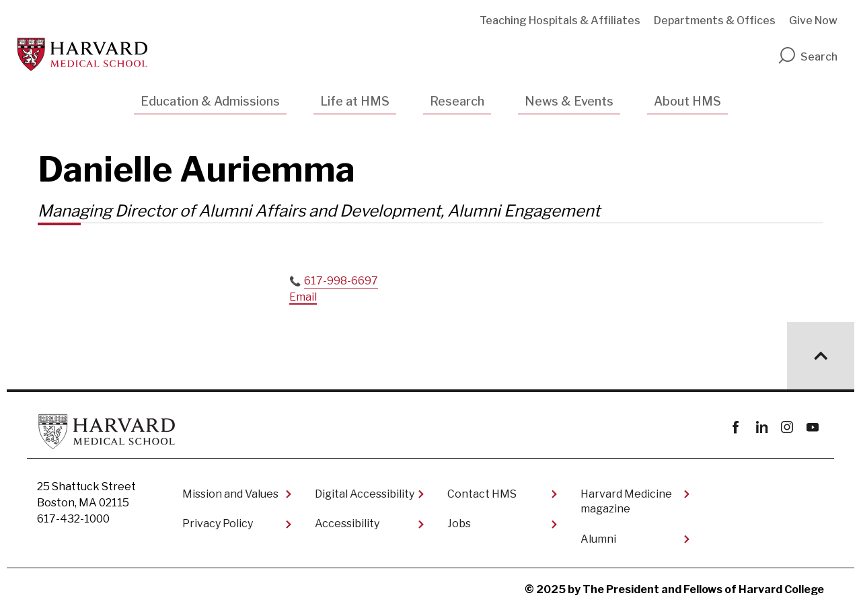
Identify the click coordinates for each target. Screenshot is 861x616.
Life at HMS (355, 101)
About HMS (687, 101)
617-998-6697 (341, 281)
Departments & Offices (715, 21)
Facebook (736, 427)
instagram (787, 427)
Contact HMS (482, 494)
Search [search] (807, 57)
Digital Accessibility (365, 494)
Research (457, 101)
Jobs (459, 524)
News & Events (569, 101)
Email (303, 297)
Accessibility (347, 524)
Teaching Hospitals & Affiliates (560, 21)
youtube (812, 427)
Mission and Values (230, 494)
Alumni (598, 539)
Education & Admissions (210, 101)
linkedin (761, 427)
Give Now (813, 21)
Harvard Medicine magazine (626, 501)
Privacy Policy (218, 524)
